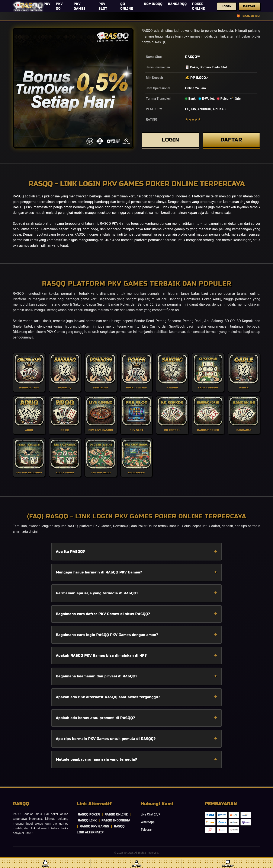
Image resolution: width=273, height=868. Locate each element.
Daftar (249, 6)
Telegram (147, 830)
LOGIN (170, 140)
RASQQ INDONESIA (116, 821)
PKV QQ (59, 6)
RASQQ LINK (87, 821)
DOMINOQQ (153, 4)
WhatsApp (148, 822)
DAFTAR (231, 140)
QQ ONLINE (127, 6)
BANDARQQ (177, 4)
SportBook (177, 326)
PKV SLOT (103, 6)
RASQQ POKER (89, 815)
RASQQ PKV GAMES (94, 826)
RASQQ (191, 57)
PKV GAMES (80, 6)
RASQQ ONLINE (116, 815)
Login (227, 6)
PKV (47, 4)
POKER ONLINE (199, 6)
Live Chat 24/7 (150, 814)
